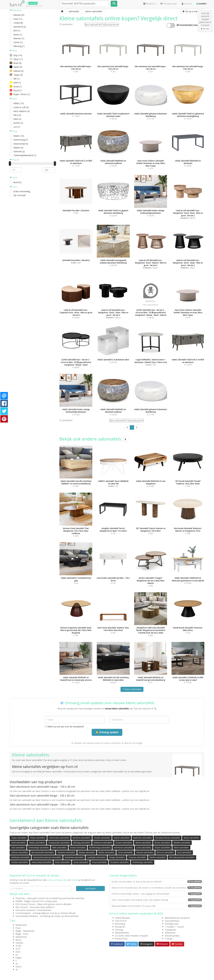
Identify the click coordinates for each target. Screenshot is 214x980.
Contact (169, 939)
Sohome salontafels (145, 852)
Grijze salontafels (81, 862)
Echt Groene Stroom (25, 904)
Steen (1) (18, 35)
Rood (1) (18, 90)
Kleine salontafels (181, 848)
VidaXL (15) (19, 103)
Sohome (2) (19, 151)
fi (16, 961)
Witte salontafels (59, 848)
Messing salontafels (82, 843)
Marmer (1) (19, 38)
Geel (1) (17, 83)
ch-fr (18, 949)
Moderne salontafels (82, 838)
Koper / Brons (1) (22, 94)
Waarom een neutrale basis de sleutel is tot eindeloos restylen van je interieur (157, 888)
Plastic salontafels (38, 838)
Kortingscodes (172, 924)
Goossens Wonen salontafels (168, 838)
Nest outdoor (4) (21, 111)
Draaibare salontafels (120, 862)
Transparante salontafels (59, 843)
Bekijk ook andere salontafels (94, 439)
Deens (19, 967)
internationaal (44, 910)
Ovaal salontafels (99, 862)
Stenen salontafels (191, 838)
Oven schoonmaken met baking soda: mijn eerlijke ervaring (157, 900)
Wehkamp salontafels (20, 857)
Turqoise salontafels (137, 857)
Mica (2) (17, 115)
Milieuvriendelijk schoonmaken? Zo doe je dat (157, 906)
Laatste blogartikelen (123, 875)
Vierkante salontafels (66, 852)
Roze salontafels (184, 852)
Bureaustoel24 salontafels (43, 852)
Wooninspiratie (172, 936)
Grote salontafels (125, 852)
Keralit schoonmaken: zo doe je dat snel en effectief (157, 882)
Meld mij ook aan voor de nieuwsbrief (64, 727)
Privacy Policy (121, 939)
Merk (13, 99)
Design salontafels (117, 857)
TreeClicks (20, 898)
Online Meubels (123, 918)
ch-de (18, 946)
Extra (13, 187)
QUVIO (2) (18, 123)
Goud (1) (18, 87)
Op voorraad (19, 195)
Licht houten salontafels (59, 838)
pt (17, 955)
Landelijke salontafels (96, 857)
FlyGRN (19, 901)
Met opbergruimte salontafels (182, 857)
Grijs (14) (18, 55)
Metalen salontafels (182, 843)
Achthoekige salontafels (143, 862)
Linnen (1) (18, 42)
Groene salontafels (124, 843)
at (17, 970)
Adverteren (170, 933)
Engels (19, 958)
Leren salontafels (144, 848)
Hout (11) (18, 19)
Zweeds (19, 943)
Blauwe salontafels (87, 852)
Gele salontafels (18, 848)
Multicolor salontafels (142, 838)
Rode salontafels (18, 843)
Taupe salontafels (19, 838)
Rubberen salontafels (103, 843)
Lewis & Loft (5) (21, 107)
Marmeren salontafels (123, 848)
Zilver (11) (18, 59)
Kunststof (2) (20, 27)
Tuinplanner (171, 930)
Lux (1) (17, 127)
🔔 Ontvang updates (107, 732)
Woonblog (120, 924)
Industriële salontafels (74, 857)
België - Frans (22, 934)
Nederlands (21, 925)
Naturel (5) (19, 71)
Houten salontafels (102, 838)
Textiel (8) (18, 23)
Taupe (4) (18, 75)
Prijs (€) (14, 160)
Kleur (13, 51)
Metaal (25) (19, 15)
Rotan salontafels (62, 862)
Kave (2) (17, 119)
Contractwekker (23, 913)
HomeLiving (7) (21, 140)
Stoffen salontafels (106, 852)
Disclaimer (120, 927)
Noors (19, 940)
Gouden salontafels (20, 862)
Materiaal (15, 10)
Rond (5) (17, 182)
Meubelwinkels (122, 933)
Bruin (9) (17, 63)
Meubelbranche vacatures (177, 918)
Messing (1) (19, 46)
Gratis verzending (22, 191)
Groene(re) (33, 3)
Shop (14, 131)
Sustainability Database (27, 916)
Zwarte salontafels (122, 838)
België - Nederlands (25, 931)
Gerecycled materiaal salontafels (47, 857)
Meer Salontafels (132, 689)
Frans (18, 928)
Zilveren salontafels (20, 852)
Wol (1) (17, 31)
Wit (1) (16, 79)
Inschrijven (90, 888)
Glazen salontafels (162, 848)
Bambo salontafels (158, 857)
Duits (18, 952)
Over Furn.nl (121, 921)
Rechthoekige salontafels (100, 848)
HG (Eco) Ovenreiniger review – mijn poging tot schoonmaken (157, 894)
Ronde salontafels (78, 848)
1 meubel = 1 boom (175, 927)
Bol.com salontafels (165, 852)
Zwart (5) (18, 67)
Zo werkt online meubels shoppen (132, 936)
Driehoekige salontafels (39, 848)
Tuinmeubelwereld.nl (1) (25, 155)
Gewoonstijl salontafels (41, 862)
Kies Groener (22, 907)
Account (187, 4)
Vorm (14, 178)
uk (17, 964)
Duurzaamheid (172, 921)
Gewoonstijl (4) (21, 144)
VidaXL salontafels (37, 843)
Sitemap (119, 930)
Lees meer (205, 29)
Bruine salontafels (162, 843)
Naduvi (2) (18, 148)
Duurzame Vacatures (26, 910)
